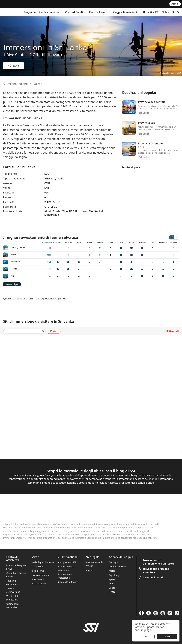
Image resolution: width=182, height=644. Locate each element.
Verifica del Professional (13, 598)
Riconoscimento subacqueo (66, 568)
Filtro (54, 331)
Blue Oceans (38, 579)
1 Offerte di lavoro (46, 55)
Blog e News (38, 571)
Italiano (145, 637)
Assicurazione (39, 584)
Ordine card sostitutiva (12, 606)
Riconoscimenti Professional (66, 576)
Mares (112, 571)
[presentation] (23, 332)
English (167, 637)
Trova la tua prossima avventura (154, 571)
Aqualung (114, 575)
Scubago (113, 562)
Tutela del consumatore (13, 582)
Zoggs (112, 588)
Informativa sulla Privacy (94, 564)
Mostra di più (131, 167)
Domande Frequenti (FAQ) (17, 567)
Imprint (89, 570)
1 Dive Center (15, 55)
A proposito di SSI (67, 562)
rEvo (111, 584)
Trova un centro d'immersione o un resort (157, 562)
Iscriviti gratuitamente (43, 562)
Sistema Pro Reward (68, 582)
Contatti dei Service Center (16, 575)
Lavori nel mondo (152, 577)
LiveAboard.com (117, 566)
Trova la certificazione (13, 590)
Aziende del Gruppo (121, 557)
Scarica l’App (38, 566)
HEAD (112, 592)
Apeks (112, 579)
